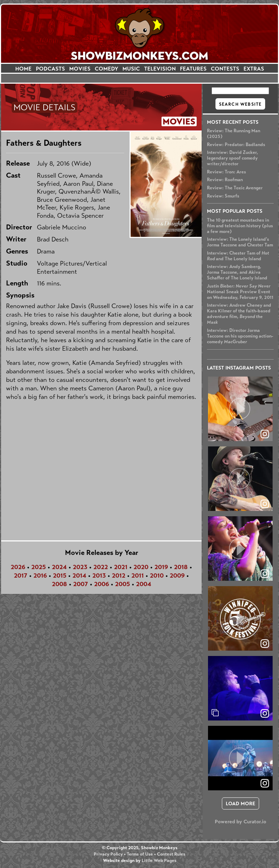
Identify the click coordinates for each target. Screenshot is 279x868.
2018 (181, 567)
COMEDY (106, 69)
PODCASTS (50, 69)
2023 (80, 567)
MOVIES (80, 69)
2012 (119, 575)
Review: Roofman (225, 180)
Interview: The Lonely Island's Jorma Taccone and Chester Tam (240, 242)
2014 (79, 575)
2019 (161, 567)
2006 (102, 584)
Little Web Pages (159, 861)
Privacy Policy (108, 854)
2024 (59, 567)
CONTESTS (225, 69)
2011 (138, 575)
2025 (39, 567)
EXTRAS (254, 69)
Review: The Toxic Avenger (235, 188)
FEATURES (193, 69)
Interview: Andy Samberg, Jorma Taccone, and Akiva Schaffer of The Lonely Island (237, 272)
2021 (121, 567)
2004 (144, 584)
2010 (157, 575)
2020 (141, 567)
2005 (122, 584)
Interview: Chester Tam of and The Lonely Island (238, 256)
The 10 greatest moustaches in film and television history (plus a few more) (240, 226)
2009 (177, 575)
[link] (265, 713)
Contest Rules (171, 854)
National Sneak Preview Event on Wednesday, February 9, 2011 (240, 292)
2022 (101, 567)
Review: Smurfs (223, 196)
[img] (240, 688)
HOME (23, 69)
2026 (18, 567)
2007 (81, 584)
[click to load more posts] (240, 803)
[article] (240, 409)
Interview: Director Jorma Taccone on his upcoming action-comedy (240, 336)
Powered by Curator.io (240, 822)
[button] (240, 409)
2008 (59, 584)
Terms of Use (140, 854)
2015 (60, 575)
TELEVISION (160, 69)
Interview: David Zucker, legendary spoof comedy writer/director (232, 158)
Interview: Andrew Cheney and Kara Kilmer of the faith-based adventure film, (239, 314)
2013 (99, 575)
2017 (21, 575)
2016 (40, 575)
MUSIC (131, 69)
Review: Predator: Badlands (236, 145)
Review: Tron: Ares (226, 172)
